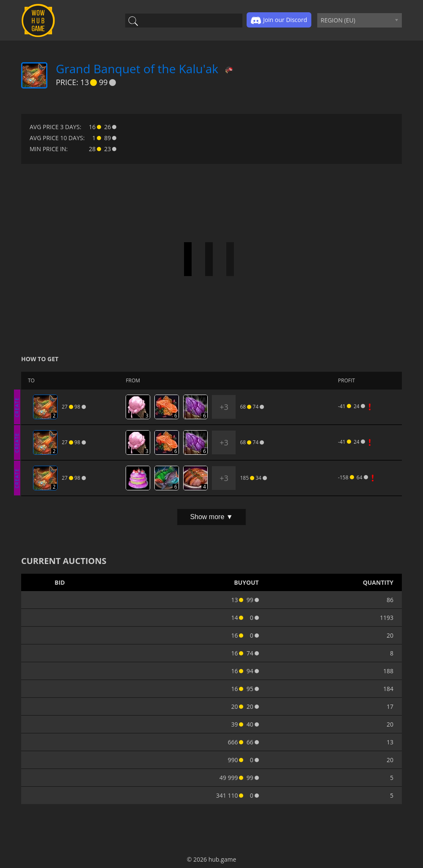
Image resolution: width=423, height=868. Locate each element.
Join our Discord (279, 20)
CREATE (17, 407)
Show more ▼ (211, 517)
